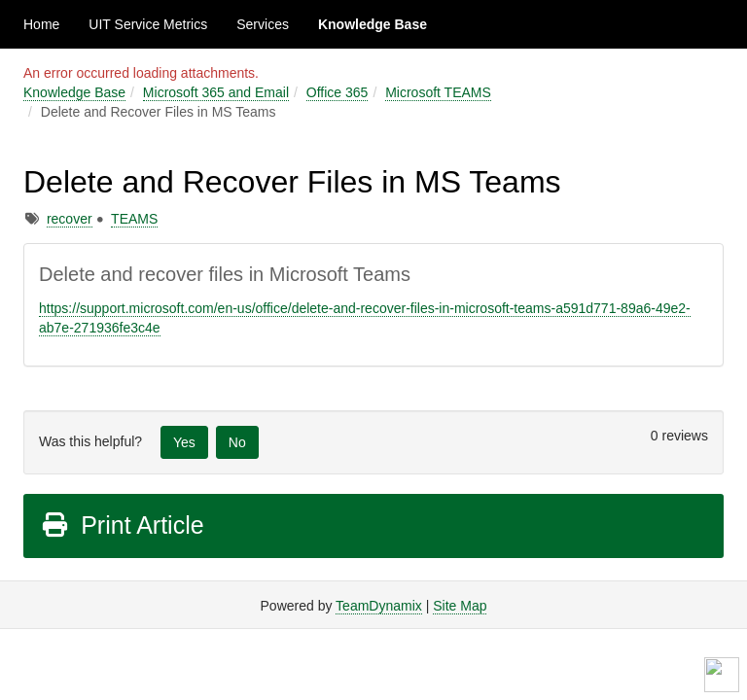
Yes (184, 442)
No (237, 442)
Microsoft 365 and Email (216, 92)
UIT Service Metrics (148, 24)
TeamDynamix (379, 606)
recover (70, 219)
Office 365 (338, 92)
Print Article (122, 525)
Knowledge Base (373, 24)
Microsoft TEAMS (438, 92)
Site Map (460, 606)
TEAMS (134, 219)
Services (263, 24)
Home (41, 24)
